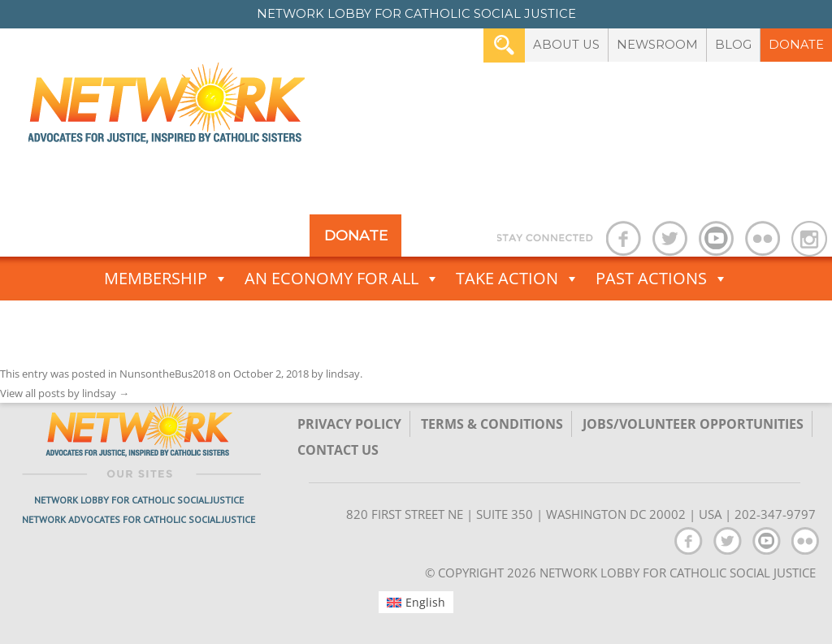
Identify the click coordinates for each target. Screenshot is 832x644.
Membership (166, 279)
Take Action (518, 279)
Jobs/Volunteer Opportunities (693, 424)
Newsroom (657, 45)
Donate (796, 45)
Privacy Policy (349, 424)
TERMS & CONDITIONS (492, 424)
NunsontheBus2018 (167, 374)
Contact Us (338, 450)
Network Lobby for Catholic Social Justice (139, 500)
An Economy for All (342, 279)
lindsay (343, 374)
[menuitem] (416, 602)
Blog (733, 45)
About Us (566, 45)
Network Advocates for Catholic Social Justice (139, 519)
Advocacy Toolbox (416, 322)
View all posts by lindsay (65, 393)
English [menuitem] (425, 602)
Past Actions (662, 279)
